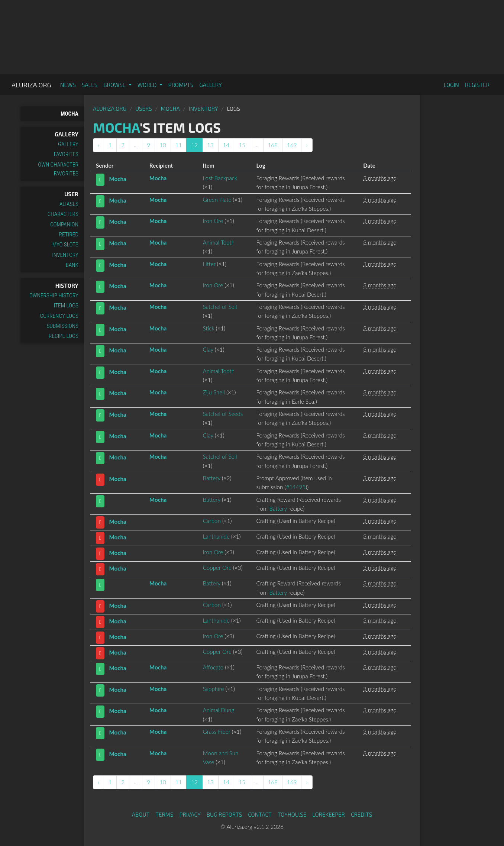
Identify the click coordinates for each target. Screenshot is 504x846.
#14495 (296, 487)
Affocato (213, 667)
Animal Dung (219, 710)
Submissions (63, 326)
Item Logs (66, 306)
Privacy (190, 814)
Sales (90, 85)
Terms (164, 814)
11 (179, 145)
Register (477, 85)
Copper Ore (217, 568)
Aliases (69, 204)
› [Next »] (307, 145)
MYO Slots (65, 245)
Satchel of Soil (220, 307)
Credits (362, 814)
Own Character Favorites (58, 169)
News (68, 85)
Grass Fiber (217, 732)
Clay (208, 349)
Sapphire (214, 689)
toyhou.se (292, 814)
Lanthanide (216, 536)
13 (210, 145)
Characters (63, 214)
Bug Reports (224, 814)
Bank (72, 265)
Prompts (181, 85)
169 (292, 145)
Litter (209, 264)
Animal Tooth (219, 242)
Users (144, 109)
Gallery (211, 85)
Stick (209, 328)
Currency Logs (59, 316)
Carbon (212, 521)
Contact (260, 814)
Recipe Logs (64, 336)
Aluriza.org (31, 85)
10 (163, 145)
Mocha (70, 114)
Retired (69, 235)
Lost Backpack (220, 178)
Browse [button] (115, 85)
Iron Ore (213, 221)
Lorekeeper (329, 814)
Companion (64, 225)
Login (451, 85)
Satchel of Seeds (223, 414)
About (141, 814)
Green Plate (217, 200)
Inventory (65, 255)
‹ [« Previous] (98, 145)
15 (242, 145)
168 (273, 145)
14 (226, 145)
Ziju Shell (214, 392)
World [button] (148, 85)
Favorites (66, 154)
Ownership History (54, 296)
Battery (212, 478)
